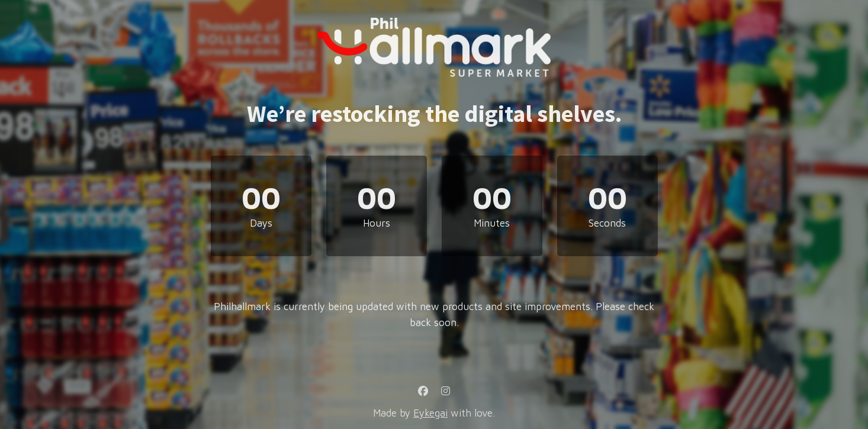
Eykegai (430, 413)
